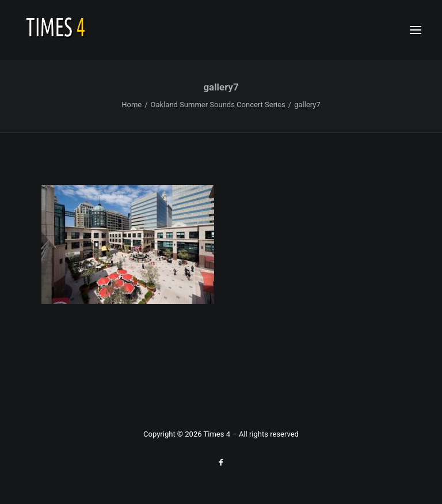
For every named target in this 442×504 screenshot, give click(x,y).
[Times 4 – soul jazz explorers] (80, 30)
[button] (416, 30)
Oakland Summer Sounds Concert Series (218, 105)
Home (132, 105)
